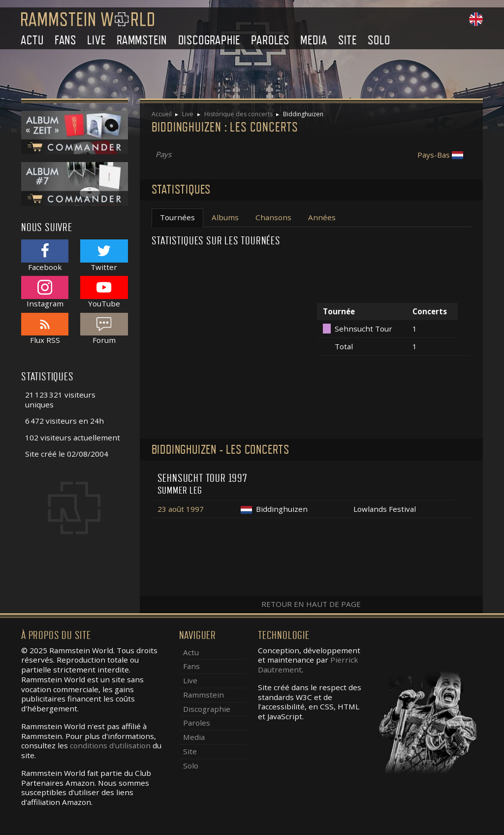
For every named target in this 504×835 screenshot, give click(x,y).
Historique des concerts (238, 114)
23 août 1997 (181, 509)
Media (314, 40)
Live (96, 40)
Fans (65, 40)
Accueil (162, 114)
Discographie (209, 40)
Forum (104, 329)
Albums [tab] (225, 217)
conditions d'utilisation (110, 745)
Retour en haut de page (311, 604)
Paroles (270, 40)
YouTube (104, 292)
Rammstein (142, 40)
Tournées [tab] (177, 217)
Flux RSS (45, 329)
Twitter (104, 255)
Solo (379, 40)
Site (347, 40)
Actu (32, 40)
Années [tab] (322, 217)
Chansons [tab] (273, 217)
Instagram (45, 292)
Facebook (45, 255)
